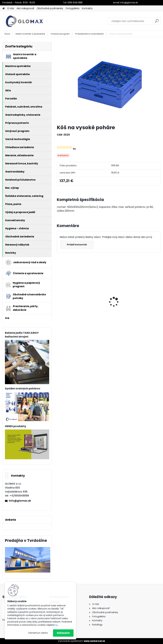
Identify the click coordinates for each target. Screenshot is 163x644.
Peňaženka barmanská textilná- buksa (73, 297)
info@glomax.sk (20, 501)
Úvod (7, 34)
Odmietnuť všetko (38, 633)
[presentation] (59, 296)
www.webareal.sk (94, 641)
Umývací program (60, 34)
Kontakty (87, 8)
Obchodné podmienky (50, 8)
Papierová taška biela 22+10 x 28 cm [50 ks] (143, 300)
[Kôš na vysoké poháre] (109, 82)
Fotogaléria (73, 8)
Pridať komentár (77, 245)
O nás (11, 8)
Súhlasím (63, 633)
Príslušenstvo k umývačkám (90, 34)
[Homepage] (4, 9)
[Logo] (24, 21)
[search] (157, 22)
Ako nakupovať (25, 8)
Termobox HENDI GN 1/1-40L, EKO (107, 304)
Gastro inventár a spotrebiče (30, 34)
